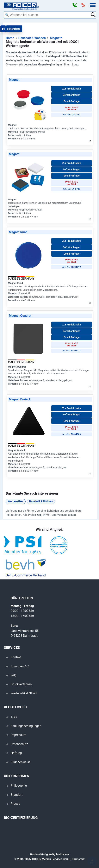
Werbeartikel (16, 501)
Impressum (16, 735)
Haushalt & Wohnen (41, 501)
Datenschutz (17, 744)
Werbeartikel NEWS (22, 693)
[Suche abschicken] (93, 15)
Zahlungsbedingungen (24, 726)
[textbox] (47, 15)
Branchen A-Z (18, 666)
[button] (75, 5)
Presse (13, 804)
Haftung (14, 753)
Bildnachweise (18, 762)
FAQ (11, 675)
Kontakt (14, 657)
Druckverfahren (19, 684)
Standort (14, 795)
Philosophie (16, 786)
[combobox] (47, 15)
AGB (11, 717)
